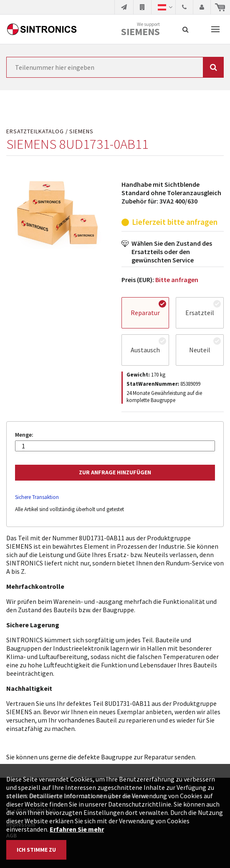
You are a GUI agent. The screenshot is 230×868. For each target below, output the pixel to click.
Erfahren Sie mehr (77, 829)
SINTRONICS (42, 29)
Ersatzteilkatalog (35, 131)
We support (140, 29)
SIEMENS (81, 131)
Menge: (24, 435)
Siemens (140, 32)
